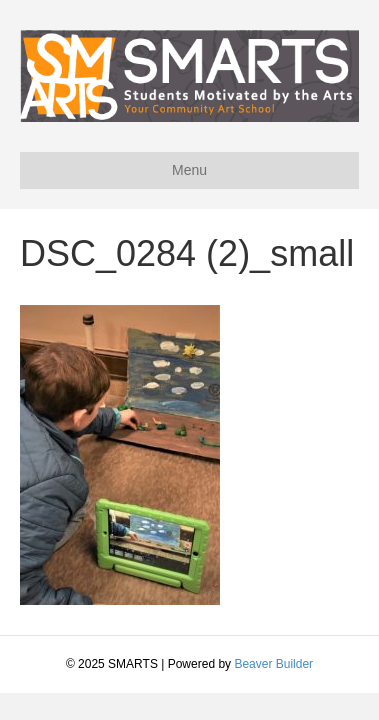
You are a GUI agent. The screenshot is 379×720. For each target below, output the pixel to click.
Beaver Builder (273, 664)
